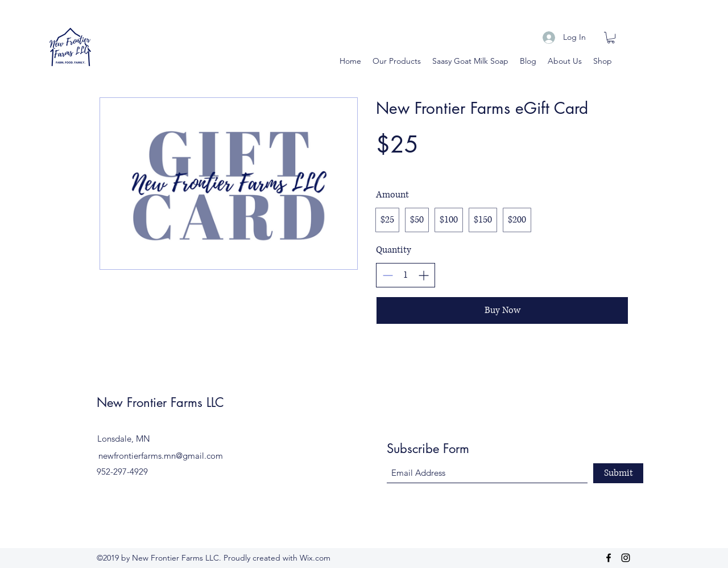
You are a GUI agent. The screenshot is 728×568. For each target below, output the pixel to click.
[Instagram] (626, 558)
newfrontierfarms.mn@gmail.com (161, 456)
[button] (611, 38)
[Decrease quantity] (388, 275)
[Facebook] (609, 558)
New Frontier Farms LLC (160, 402)
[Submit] (618, 473)
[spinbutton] (406, 275)
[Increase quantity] (423, 275)
